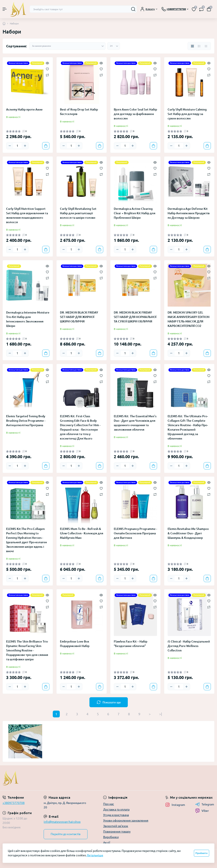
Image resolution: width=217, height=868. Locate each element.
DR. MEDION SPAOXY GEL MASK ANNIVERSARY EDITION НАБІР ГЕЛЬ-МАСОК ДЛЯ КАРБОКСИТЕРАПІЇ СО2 (188, 319)
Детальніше (95, 855)
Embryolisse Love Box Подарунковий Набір (75, 644)
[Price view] (206, 46)
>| (161, 714)
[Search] (133, 9)
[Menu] (5, 9)
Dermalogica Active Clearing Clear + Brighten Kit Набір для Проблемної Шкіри (135, 213)
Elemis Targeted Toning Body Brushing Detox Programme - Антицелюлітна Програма (26, 421)
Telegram (205, 804)
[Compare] (47, 75)
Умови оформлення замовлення (126, 820)
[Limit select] (114, 46)
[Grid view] (192, 46)
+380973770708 (14, 803)
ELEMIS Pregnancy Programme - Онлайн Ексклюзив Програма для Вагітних (135, 533)
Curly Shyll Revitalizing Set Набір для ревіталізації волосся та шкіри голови (78, 213)
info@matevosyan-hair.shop (62, 822)
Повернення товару (117, 832)
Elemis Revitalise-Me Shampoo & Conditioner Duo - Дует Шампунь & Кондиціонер (188, 533)
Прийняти (201, 853)
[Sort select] (67, 46)
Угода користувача (116, 815)
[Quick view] (47, 63)
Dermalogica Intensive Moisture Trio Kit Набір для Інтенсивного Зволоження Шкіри (28, 319)
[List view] (199, 46)
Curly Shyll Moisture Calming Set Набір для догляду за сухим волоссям (187, 114)
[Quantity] (17, 146)
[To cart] (46, 146)
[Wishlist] (47, 69)
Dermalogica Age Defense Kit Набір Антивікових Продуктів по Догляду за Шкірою (189, 213)
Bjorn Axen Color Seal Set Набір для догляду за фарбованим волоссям (135, 114)
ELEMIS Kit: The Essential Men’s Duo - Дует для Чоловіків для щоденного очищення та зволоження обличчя (135, 423)
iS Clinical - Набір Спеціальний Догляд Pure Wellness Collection (189, 646)
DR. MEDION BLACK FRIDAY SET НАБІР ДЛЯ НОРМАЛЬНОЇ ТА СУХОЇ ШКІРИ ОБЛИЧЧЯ (135, 317)
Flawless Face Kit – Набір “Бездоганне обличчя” (131, 644)
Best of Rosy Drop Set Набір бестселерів (79, 112)
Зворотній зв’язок (116, 826)
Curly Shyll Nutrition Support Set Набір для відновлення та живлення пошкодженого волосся (27, 215)
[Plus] (25, 146)
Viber (202, 811)
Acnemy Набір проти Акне (24, 109)
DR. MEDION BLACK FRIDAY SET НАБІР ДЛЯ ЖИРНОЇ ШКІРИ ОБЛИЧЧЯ (79, 317)
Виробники (111, 837)
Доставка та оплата (116, 809)
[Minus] (10, 146)
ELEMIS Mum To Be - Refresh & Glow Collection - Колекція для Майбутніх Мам (82, 533)
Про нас (109, 804)
